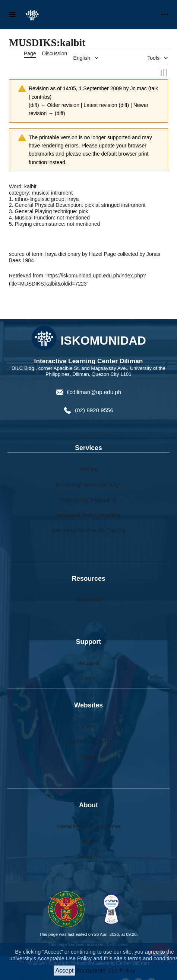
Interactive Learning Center (89, 826)
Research (89, 856)
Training (88, 469)
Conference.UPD (88, 741)
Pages (88, 756)
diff (34, 104)
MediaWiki (88, 599)
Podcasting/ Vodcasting (89, 499)
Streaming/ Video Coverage (88, 484)
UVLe (89, 726)
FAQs (89, 678)
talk (154, 88)
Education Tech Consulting (88, 514)
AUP (89, 841)
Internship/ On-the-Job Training (88, 530)
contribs (41, 96)
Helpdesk (89, 662)
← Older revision (60, 104)
